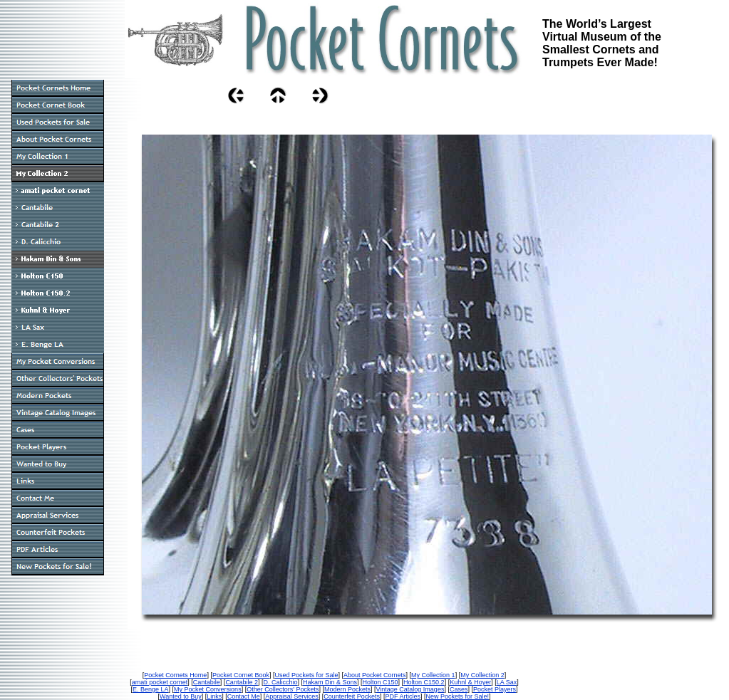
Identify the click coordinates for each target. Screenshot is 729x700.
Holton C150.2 (424, 682)
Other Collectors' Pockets (283, 689)
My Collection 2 (482, 675)
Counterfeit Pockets (352, 696)
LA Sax (507, 682)
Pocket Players (495, 689)
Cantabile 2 (242, 682)
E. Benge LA (151, 689)
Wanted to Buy (181, 696)
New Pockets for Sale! (457, 696)
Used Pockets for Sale (306, 675)
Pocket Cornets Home (175, 675)
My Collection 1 (433, 675)
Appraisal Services (292, 696)
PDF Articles (403, 696)
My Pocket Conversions (208, 689)
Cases (459, 689)
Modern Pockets (347, 689)
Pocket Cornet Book (241, 675)
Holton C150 (381, 682)
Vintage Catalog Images (410, 689)
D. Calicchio (280, 682)
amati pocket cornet (160, 682)
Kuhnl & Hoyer (470, 682)
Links (214, 696)
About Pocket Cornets (375, 675)
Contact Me (244, 696)
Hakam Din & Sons (330, 682)
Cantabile (207, 682)
